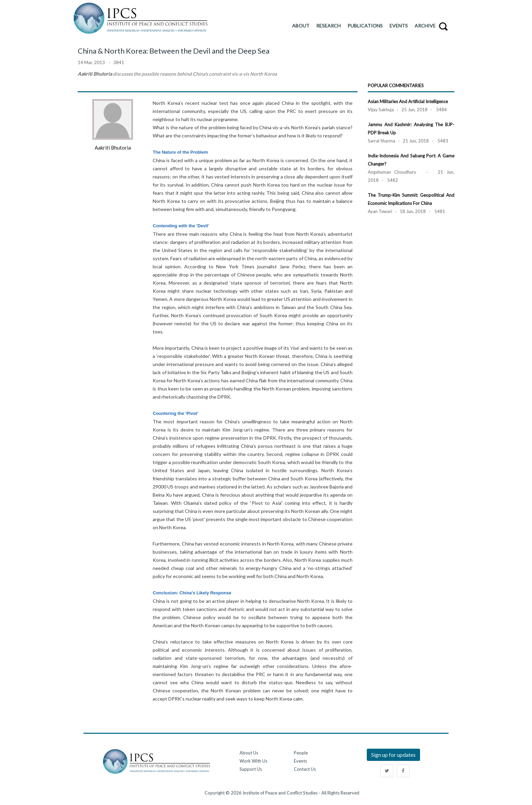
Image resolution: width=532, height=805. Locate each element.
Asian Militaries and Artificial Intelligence (408, 101)
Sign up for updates (393, 755)
